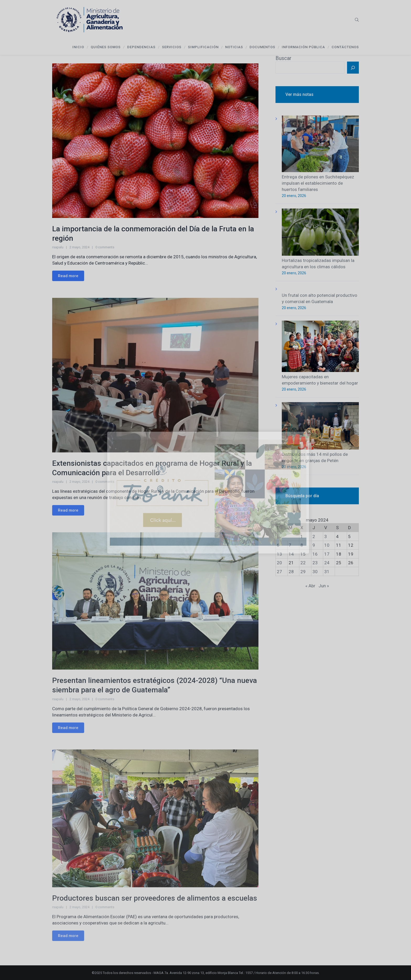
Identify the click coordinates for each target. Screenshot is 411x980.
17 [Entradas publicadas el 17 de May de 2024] (327, 554)
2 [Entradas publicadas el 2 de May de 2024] (314, 536)
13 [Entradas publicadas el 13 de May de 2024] (279, 554)
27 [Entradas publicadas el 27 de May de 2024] (279, 572)
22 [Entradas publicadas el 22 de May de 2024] (303, 563)
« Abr (310, 586)
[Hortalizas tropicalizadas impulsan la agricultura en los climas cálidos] (320, 233)
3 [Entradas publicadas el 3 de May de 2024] (326, 536)
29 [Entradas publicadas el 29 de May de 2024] (303, 572)
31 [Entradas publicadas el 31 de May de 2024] (327, 572)
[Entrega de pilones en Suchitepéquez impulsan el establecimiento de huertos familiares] (320, 145)
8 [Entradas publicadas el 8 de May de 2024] (302, 545)
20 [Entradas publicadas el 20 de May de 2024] (279, 563)
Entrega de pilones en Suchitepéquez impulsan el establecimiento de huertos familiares (318, 183)
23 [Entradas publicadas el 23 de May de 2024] (315, 563)
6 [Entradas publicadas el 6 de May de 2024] (278, 545)
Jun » (324, 586)
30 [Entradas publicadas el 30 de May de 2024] (315, 572)
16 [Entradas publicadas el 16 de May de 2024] (315, 554)
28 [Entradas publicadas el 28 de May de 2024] (291, 572)
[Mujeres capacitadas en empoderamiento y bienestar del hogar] (320, 347)
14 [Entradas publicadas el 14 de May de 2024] (291, 554)
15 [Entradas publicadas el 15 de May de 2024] (303, 554)
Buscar (283, 58)
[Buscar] (353, 68)
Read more (68, 276)
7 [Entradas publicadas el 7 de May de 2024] (290, 545)
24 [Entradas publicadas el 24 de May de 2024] (327, 563)
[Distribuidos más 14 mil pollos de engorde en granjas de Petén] (320, 427)
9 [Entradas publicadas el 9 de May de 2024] (314, 545)
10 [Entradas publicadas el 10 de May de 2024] (327, 545)
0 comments (105, 247)
